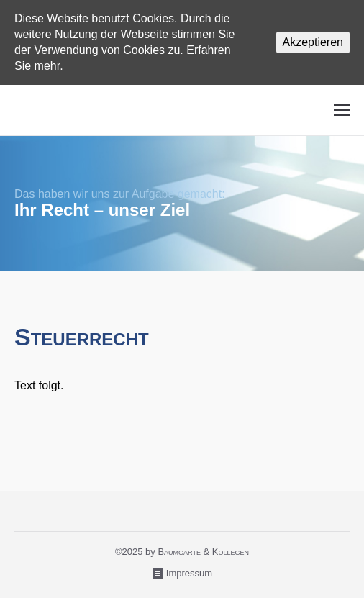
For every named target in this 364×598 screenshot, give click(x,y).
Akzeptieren (313, 42)
